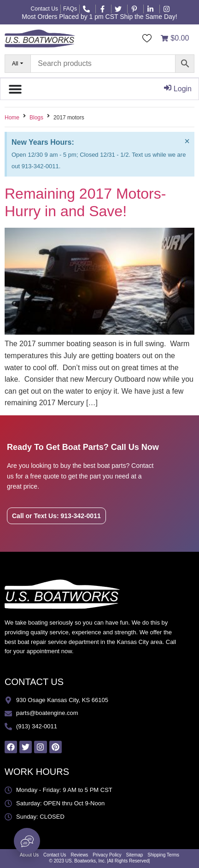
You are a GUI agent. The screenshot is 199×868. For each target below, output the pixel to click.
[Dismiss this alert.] (187, 141)
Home (12, 118)
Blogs (36, 118)
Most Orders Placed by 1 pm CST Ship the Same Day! (99, 17)
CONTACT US (34, 682)
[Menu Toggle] (15, 89)
